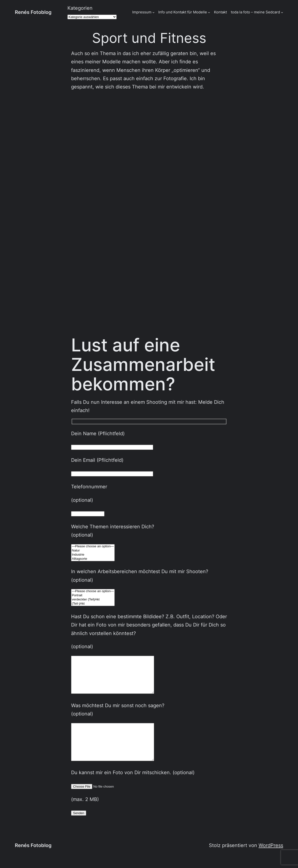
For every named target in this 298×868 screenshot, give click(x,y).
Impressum (142, 12)
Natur (93, 551)
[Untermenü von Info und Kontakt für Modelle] (209, 12)
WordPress (271, 860)
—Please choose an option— (93, 546)
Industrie (93, 555)
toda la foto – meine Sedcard (255, 12)
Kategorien (80, 8)
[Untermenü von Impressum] (154, 12)
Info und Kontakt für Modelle (183, 12)
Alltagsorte (93, 559)
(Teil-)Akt (93, 604)
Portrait (93, 595)
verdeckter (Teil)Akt (93, 600)
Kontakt (220, 12)
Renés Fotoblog (33, 12)
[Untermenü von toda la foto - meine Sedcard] (282, 12)
